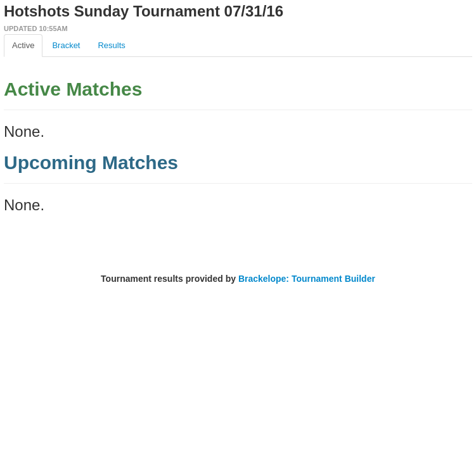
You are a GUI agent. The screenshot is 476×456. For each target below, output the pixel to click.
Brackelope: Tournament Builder (307, 279)
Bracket (66, 45)
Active (23, 45)
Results (111, 45)
